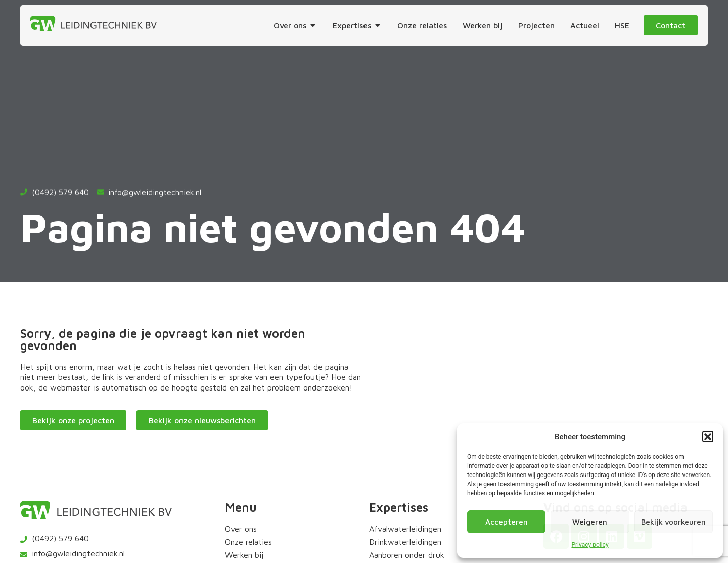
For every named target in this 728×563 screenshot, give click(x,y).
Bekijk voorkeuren (673, 522)
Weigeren (590, 522)
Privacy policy (590, 545)
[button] (708, 437)
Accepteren (507, 522)
